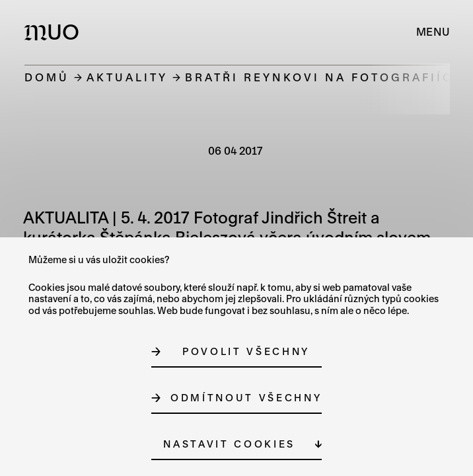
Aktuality (127, 77)
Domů (47, 77)
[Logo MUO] (55, 32)
